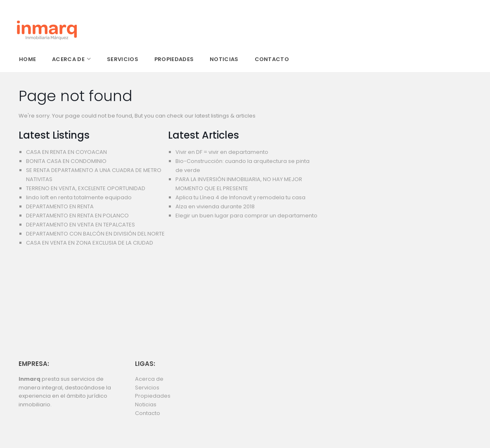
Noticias (146, 404)
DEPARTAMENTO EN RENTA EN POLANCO (77, 216)
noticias (224, 59)
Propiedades (153, 396)
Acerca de (149, 379)
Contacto (148, 413)
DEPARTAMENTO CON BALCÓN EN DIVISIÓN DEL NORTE (95, 234)
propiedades (174, 59)
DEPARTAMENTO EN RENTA (60, 206)
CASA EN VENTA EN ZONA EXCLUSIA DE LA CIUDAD (90, 243)
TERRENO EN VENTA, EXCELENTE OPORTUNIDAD (86, 188)
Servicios (147, 388)
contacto (272, 59)
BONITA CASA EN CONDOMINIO (66, 161)
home (27, 59)
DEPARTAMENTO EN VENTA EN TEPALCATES (80, 225)
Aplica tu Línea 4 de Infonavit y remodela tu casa (240, 197)
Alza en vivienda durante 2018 (215, 206)
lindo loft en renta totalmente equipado (79, 197)
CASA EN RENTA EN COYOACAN (66, 152)
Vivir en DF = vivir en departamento (222, 152)
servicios (123, 59)
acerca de (68, 59)
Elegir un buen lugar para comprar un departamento (246, 216)
